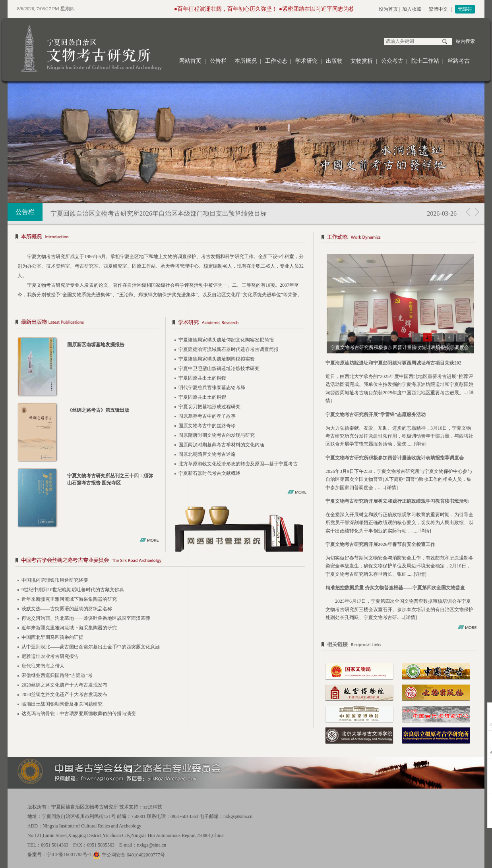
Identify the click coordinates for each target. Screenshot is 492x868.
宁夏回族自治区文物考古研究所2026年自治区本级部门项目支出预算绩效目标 (159, 213)
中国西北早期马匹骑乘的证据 (52, 637)
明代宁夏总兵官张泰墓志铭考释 (212, 388)
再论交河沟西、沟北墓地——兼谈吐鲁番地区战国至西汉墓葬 (86, 618)
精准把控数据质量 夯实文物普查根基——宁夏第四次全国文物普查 (395, 588)
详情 (420, 444)
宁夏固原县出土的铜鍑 (202, 378)
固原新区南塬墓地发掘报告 (96, 345)
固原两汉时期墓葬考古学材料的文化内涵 (221, 445)
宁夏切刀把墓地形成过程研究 (209, 407)
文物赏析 (362, 61)
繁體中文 (438, 9)
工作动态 (276, 61)
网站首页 (190, 61)
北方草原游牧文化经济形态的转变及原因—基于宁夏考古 (238, 464)
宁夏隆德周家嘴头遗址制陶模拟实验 (217, 359)
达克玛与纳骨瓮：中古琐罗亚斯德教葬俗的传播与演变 (79, 714)
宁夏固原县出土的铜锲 (202, 397)
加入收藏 (412, 9)
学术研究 (306, 61)
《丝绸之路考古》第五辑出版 (98, 410)
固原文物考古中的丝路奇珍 (207, 426)
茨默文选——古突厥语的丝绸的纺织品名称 (67, 609)
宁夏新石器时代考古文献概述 (209, 473)
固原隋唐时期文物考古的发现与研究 (217, 435)
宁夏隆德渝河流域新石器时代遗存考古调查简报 (229, 349)
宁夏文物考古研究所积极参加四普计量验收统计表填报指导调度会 (395, 458)
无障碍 (465, 9)
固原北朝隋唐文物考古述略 (207, 454)
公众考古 (392, 61)
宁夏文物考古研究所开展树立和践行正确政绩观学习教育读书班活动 (397, 501)
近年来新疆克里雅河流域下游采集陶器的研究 (69, 599)
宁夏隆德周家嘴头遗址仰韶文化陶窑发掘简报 (226, 340)
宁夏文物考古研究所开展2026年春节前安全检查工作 (380, 544)
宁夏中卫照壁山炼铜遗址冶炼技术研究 (219, 368)
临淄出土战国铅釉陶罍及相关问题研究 (62, 704)
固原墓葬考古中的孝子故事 (207, 416)
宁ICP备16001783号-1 (69, 854)
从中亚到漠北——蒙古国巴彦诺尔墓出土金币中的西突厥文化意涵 (91, 647)
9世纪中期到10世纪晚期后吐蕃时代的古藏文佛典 (73, 590)
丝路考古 (459, 61)
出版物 (334, 61)
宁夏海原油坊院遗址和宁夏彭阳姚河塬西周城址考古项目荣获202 (393, 363)
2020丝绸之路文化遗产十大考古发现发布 (64, 685)
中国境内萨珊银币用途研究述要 (55, 580)
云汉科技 (153, 807)
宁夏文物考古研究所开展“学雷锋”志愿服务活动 (376, 415)
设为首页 (388, 9)
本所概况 (246, 61)
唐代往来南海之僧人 (43, 666)
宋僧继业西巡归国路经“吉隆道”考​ (57, 675)
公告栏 (218, 61)
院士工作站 (425, 61)
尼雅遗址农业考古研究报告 (50, 656)
